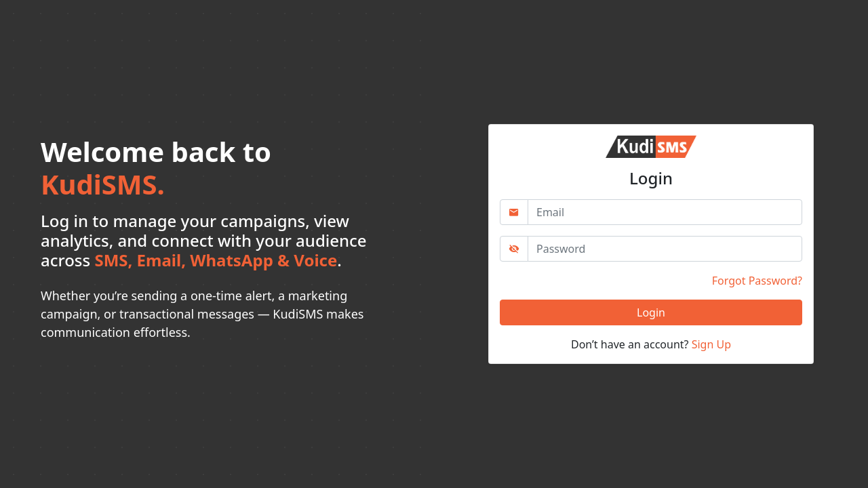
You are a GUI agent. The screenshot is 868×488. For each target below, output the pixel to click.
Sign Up (711, 344)
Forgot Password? (757, 281)
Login (651, 312)
